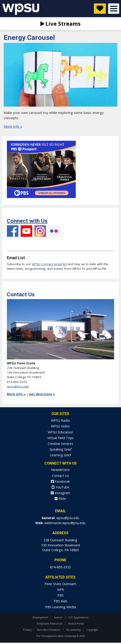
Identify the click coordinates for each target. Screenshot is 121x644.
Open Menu (114, 9)
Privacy (27, 630)
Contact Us (60, 476)
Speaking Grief (60, 449)
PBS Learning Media (60, 607)
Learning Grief (60, 455)
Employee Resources (50, 623)
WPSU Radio (60, 420)
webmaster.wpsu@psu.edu (65, 523)
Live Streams (60, 23)
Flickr (54, 231)
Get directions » (42, 394)
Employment (40, 617)
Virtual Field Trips (60, 438)
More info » (16, 394)
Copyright (92, 630)
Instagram (40, 231)
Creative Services (60, 444)
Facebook (13, 242)
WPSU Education (60, 432)
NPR (60, 590)
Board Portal (76, 623)
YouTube (26, 231)
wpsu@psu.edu (18, 386)
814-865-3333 (60, 567)
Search (58, 617)
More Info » (13, 126)
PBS (60, 595)
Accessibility (73, 630)
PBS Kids (60, 601)
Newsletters (60, 470)
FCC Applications (78, 617)
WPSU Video (60, 426)
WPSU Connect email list (49, 264)
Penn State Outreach (60, 584)
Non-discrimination (49, 630)
